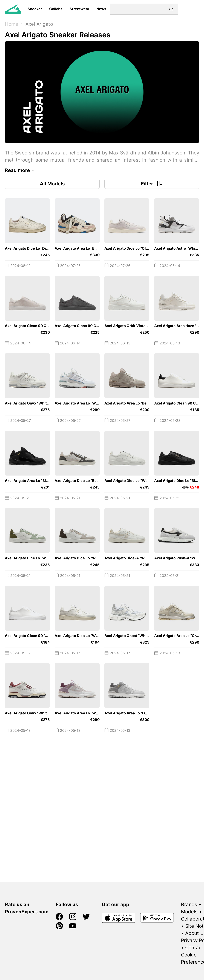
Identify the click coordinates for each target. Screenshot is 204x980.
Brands (189, 904)
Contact (194, 948)
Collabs (56, 9)
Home (11, 24)
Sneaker (35, 9)
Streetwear (79, 9)
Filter (152, 184)
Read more (21, 170)
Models (189, 912)
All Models (52, 184)
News (101, 9)
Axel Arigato (39, 24)
